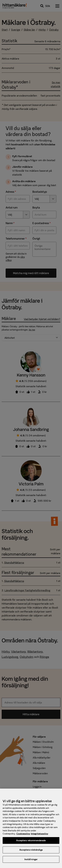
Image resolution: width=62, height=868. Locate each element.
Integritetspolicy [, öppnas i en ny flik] (40, 837)
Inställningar (31, 863)
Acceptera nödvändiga (31, 853)
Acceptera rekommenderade (31, 844)
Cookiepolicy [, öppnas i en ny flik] (23, 837)
